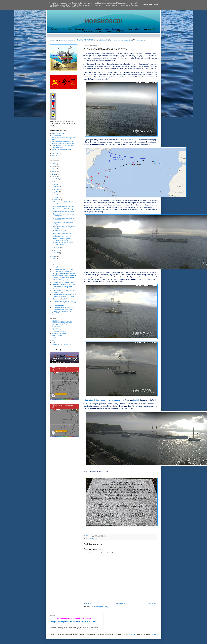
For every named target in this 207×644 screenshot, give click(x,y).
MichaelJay (131, 634)
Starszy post (153, 604)
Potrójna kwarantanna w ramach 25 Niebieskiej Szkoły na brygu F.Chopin (63, 142)
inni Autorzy (53, 40)
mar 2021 (57, 248)
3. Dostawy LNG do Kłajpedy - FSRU (63, 282)
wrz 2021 (57, 187)
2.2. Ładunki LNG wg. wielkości (61, 280)
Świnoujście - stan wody (59, 331)
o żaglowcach (103, 40)
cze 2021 (57, 195)
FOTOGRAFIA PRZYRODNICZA (61, 345)
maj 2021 (57, 197)
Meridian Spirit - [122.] (60, 231)
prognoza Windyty (57, 336)
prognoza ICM (56, 338)
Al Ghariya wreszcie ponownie (62, 236)
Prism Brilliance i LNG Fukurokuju (63, 209)
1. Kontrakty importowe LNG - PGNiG (63, 269)
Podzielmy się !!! (57, 153)
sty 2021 (56, 253)
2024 (54, 169)
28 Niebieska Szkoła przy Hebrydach (64, 206)
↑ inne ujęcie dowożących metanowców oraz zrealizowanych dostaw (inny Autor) (64, 275)
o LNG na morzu (85, 40)
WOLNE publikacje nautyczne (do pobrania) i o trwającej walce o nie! (62, 322)
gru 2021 (57, 179)
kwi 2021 (57, 200)
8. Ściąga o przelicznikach (59, 299)
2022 (54, 174)
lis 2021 (56, 182)
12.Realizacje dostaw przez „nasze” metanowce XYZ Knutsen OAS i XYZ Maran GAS (63, 311)
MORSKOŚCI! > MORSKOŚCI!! (68, 40)
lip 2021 (56, 192)
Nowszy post (88, 604)
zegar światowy (56, 329)
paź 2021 (57, 184)
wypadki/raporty (140, 40)
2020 (54, 256)
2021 (54, 177)
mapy (53, 342)
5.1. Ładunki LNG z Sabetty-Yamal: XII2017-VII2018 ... (62, 288)
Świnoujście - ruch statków (60, 333)
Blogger (154, 634)
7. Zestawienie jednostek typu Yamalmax (64, 297)
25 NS (99, 209)
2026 (54, 164)
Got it (156, 5)
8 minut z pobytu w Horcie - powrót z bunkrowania (104, 400)
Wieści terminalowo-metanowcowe (64, 211)
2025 (54, 166)
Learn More (148, 5)
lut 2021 (56, 250)
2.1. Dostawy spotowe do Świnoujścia (63, 278)
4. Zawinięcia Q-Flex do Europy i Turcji (63, 284)
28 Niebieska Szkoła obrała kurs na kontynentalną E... (64, 219)
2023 (54, 172)
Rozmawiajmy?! (56, 135)
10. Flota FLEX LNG (58, 305)
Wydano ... (55, 156)
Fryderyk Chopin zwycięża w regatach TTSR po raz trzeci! (63, 146)
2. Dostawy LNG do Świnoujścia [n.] (62, 272)
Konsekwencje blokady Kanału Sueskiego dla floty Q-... (62, 240)
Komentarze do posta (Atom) (99, 607)
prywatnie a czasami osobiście (121, 40)
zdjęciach (136, 400)
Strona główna (120, 604)
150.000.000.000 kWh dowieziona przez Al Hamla (63, 244)
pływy (53, 340)
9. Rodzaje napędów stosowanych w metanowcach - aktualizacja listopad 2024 (64, 302)
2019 (54, 259)
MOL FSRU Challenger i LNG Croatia (64, 234)
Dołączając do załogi (58, 133)
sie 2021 (56, 189)
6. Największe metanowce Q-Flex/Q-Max (64, 294)
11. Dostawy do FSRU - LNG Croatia (63, 307)
